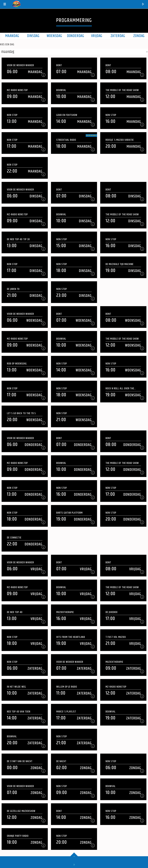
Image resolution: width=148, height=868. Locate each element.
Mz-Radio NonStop (17, 90)
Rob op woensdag (17, 364)
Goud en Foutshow (67, 115)
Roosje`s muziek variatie (120, 140)
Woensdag (54, 36)
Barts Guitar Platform (70, 513)
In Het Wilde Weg (16, 687)
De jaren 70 (13, 289)
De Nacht (61, 761)
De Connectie (14, 538)
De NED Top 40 (15, 612)
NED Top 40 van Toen (19, 712)
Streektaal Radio (66, 140)
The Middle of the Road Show (122, 90)
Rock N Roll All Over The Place (120, 388)
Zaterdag (118, 36)
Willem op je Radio (67, 687)
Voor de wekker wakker (20, 65)
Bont (59, 65)
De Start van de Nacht (20, 761)
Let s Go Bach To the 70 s (21, 413)
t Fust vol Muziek (116, 637)
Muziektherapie (65, 612)
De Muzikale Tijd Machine (120, 264)
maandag (12, 36)
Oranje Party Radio (18, 836)
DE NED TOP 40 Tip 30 (18, 239)
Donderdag (76, 36)
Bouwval (61, 90)
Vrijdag (97, 36)
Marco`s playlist (66, 712)
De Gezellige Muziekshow (21, 811)
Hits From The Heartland (71, 637)
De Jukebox (112, 612)
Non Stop (12, 115)
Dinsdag (33, 36)
